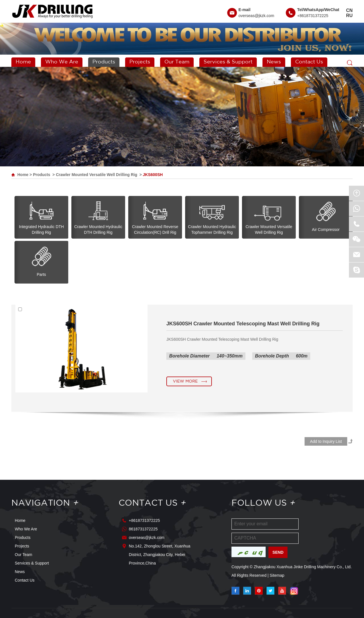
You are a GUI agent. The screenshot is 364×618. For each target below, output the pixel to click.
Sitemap (277, 575)
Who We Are (62, 62)
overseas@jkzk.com (256, 16)
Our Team (177, 62)
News (274, 62)
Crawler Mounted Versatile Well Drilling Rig (96, 175)
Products (104, 62)
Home (23, 62)
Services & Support (228, 62)
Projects (140, 62)
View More (185, 381)
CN (349, 10)
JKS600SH (153, 175)
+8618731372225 (313, 16)
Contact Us (309, 62)
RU (349, 15)
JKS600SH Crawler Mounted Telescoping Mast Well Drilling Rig (243, 324)
